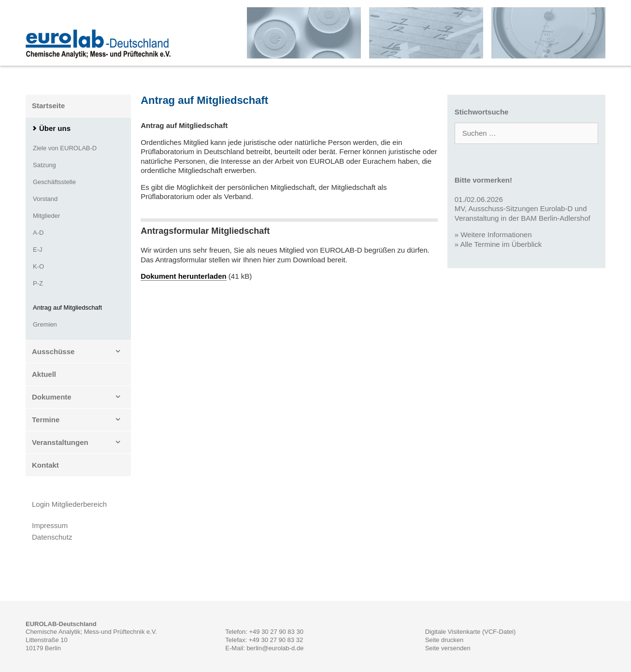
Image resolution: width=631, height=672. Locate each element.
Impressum (50, 525)
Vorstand (45, 199)
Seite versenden (448, 648)
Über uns (55, 128)
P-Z (38, 283)
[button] (121, 352)
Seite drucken (445, 640)
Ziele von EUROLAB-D (65, 148)
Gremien (45, 324)
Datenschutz (52, 537)
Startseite (48, 106)
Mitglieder (46, 216)
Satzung (44, 165)
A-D (38, 233)
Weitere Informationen (496, 235)
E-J (38, 250)
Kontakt (45, 465)
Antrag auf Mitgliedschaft (67, 307)
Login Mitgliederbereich (69, 504)
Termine (81, 420)
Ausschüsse (81, 352)
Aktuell (44, 374)
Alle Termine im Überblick (501, 244)
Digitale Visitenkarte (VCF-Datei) (471, 632)
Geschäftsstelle (54, 182)
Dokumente (81, 397)
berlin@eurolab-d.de (275, 648)
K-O (38, 266)
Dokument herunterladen (184, 276)
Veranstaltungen (81, 443)
